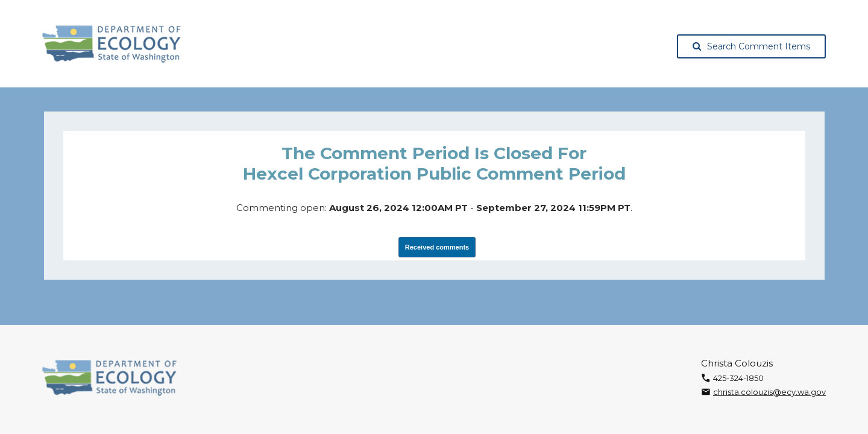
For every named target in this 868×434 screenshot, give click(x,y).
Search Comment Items (751, 46)
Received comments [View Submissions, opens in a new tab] (437, 247)
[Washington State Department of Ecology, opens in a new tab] (112, 44)
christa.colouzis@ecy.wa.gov (769, 392)
